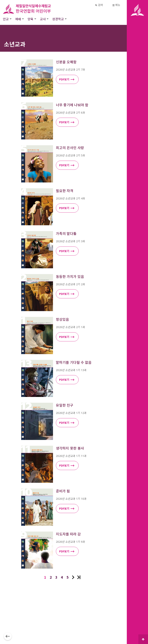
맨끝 (79, 577)
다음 (73, 577)
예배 (18, 19)
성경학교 (58, 19)
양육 (30, 19)
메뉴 (116, 5)
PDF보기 (67, 79)
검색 (99, 5)
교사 (43, 19)
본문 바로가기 (0, 0)
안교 (6, 19)
